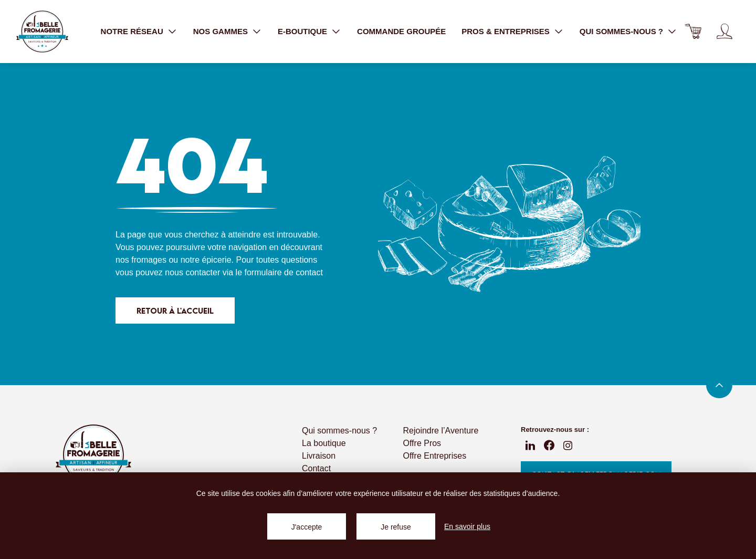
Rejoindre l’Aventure (441, 431)
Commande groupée (401, 31)
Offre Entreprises (435, 456)
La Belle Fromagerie (42, 32)
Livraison (319, 456)
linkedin (530, 446)
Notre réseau (132, 31)
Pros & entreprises (506, 31)
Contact (316, 468)
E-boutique (302, 31)
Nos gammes (220, 31)
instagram (568, 446)
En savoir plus (467, 526)
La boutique (324, 443)
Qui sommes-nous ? (621, 31)
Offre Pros (422, 443)
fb (549, 446)
